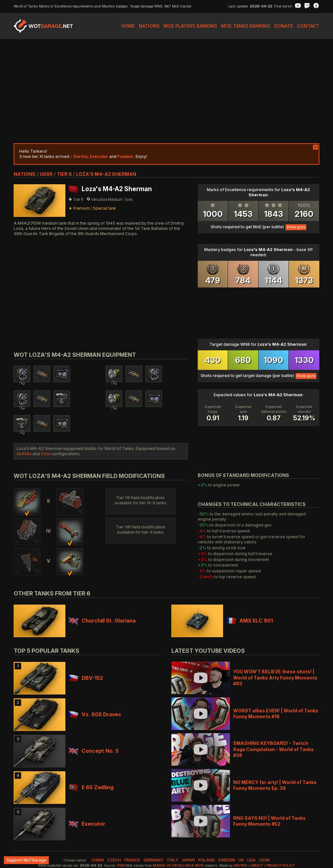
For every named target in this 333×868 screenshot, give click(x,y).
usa (251, 860)
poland (206, 860)
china (98, 860)
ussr (46, 174)
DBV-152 (86, 678)
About (257, 866)
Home (128, 26)
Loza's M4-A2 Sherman (106, 174)
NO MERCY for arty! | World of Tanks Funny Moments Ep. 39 (275, 785)
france (132, 860)
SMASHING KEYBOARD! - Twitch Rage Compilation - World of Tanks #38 (273, 749)
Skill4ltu (24, 454)
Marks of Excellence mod (178, 866)
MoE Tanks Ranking (246, 26)
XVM (121, 866)
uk (241, 860)
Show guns (296, 227)
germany (153, 860)
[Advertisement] (166, 91)
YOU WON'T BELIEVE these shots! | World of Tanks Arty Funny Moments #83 (275, 677)
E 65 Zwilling (91, 787)
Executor (87, 824)
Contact (308, 26)
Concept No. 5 (94, 751)
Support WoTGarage (26, 860)
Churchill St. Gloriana (102, 621)
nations (25, 174)
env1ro (241, 866)
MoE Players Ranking (190, 26)
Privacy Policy (281, 866)
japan (188, 860)
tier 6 (64, 174)
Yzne (46, 454)
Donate (284, 26)
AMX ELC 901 (250, 621)
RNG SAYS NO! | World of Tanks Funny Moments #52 (269, 821)
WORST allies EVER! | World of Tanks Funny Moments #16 (276, 714)
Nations (149, 26)
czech (114, 860)
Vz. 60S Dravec (95, 714)
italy (173, 860)
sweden (227, 860)
